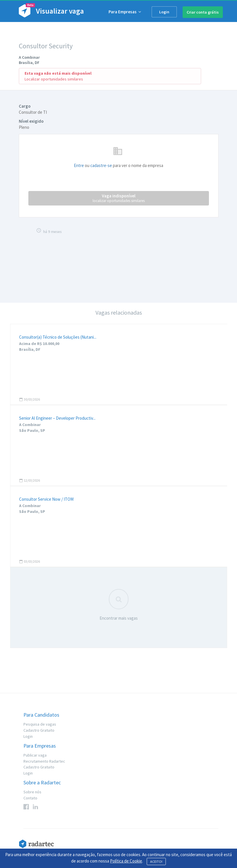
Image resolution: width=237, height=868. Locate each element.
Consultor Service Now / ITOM (46, 499)
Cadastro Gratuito (39, 730)
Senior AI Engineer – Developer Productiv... (57, 418)
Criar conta (203, 12)
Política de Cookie (126, 861)
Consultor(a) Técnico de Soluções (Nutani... (58, 337)
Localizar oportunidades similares (54, 79)
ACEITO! (156, 861)
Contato (30, 798)
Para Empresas (125, 12)
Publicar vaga (35, 755)
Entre (79, 165)
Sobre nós (32, 792)
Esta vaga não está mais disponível (58, 73)
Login (164, 12)
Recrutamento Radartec (44, 761)
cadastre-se (101, 165)
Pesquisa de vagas (40, 724)
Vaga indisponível (119, 198)
